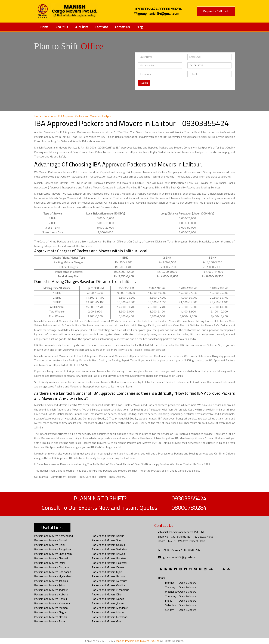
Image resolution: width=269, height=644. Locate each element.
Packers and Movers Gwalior (108, 585)
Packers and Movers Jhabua (108, 603)
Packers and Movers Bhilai (50, 545)
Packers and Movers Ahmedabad (53, 536)
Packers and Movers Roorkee (109, 558)
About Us (62, 27)
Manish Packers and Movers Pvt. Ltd (138, 641)
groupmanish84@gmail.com (180, 557)
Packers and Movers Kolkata (51, 594)
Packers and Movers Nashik (50, 617)
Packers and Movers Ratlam (108, 576)
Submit (144, 83)
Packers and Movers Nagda (108, 599)
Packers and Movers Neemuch (109, 581)
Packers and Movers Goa (106, 621)
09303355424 (189, 498)
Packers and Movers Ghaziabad (53, 572)
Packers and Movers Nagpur (51, 612)
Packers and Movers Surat (107, 540)
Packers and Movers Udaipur (108, 545)
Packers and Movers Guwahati (110, 617)
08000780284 (189, 508)
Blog (140, 27)
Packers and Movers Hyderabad (53, 576)
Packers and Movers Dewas (108, 567)
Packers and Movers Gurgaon (52, 567)
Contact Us (122, 27)
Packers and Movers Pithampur (110, 590)
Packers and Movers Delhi (49, 563)
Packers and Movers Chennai (51, 558)
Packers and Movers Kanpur (51, 599)
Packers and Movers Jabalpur (51, 581)
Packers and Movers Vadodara (109, 549)
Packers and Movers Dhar (107, 594)
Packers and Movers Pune (50, 621)
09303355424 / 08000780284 (181, 550)
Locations (102, 27)
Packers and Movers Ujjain (107, 572)
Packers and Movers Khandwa (52, 603)
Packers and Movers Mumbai (51, 608)
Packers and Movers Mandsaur (110, 608)
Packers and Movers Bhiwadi (109, 554)
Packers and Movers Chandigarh (53, 554)
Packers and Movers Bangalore (52, 549)
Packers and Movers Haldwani (109, 563)
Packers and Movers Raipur (108, 536)
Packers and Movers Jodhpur (51, 590)
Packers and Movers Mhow (108, 612)
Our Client (82, 27)
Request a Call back (216, 11)
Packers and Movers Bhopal (51, 540)
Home (44, 27)
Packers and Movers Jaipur (50, 585)
